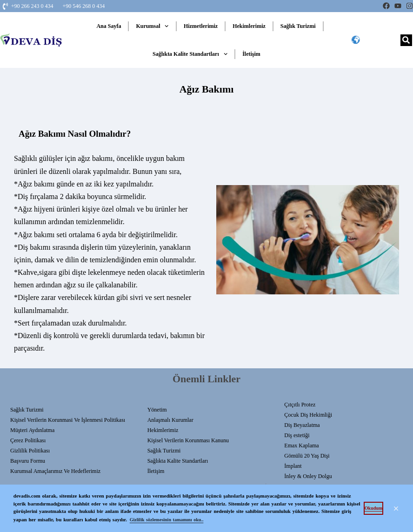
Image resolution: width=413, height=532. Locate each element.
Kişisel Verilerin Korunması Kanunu (188, 440)
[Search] (406, 40)
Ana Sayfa (109, 26)
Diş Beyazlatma (302, 425)
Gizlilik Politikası (30, 451)
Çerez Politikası (28, 440)
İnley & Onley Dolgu (308, 476)
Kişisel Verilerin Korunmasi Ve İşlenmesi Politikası (68, 420)
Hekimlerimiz (249, 26)
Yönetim (157, 410)
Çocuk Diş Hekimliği (308, 415)
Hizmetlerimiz (201, 26)
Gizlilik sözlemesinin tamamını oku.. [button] (167, 520)
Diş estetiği (297, 435)
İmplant (293, 466)
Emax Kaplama (301, 446)
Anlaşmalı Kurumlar (170, 420)
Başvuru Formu (28, 461)
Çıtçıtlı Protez (300, 405)
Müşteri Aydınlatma (32, 430)
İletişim (251, 54)
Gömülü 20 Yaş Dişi (307, 456)
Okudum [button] (373, 508)
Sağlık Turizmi (298, 26)
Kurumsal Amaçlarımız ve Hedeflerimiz (55, 471)
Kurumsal (152, 26)
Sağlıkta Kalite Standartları (190, 54)
